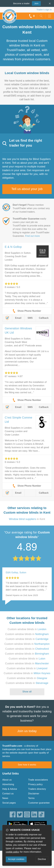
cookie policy (13, 852)
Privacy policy (35, 784)
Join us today (27, 731)
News (5, 798)
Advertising (8, 784)
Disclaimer (34, 794)
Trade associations (38, 780)
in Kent (27, 519)
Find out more (32, 236)
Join (35, 3)
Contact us (8, 794)
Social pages (9, 803)
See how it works (27, 765)
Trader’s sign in (44, 10)
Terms (31, 798)
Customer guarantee (39, 803)
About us (7, 780)
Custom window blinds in (27, 629)
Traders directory (37, 789)
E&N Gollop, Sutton (16, 573)
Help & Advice (10, 789)
